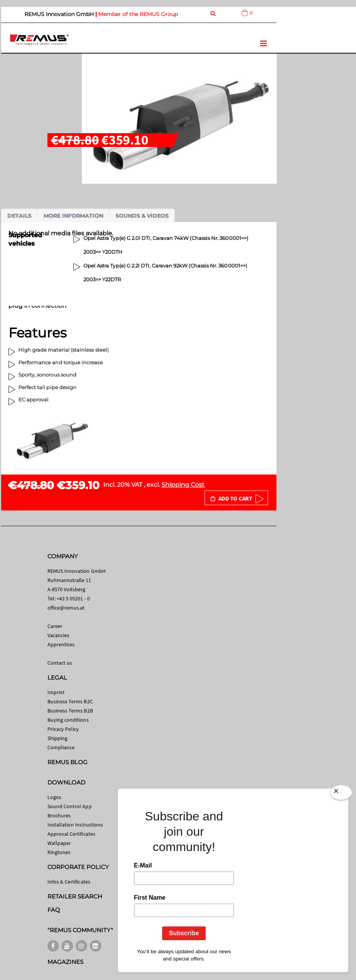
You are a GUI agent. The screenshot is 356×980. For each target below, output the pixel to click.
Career (55, 626)
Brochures (59, 815)
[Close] (341, 794)
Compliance (61, 747)
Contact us (60, 663)
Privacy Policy (63, 729)
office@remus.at (66, 608)
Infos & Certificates (69, 882)
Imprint (56, 692)
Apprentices (61, 644)
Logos (54, 797)
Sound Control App (70, 806)
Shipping (58, 738)
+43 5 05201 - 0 (73, 598)
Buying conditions (68, 720)
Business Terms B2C (70, 701)
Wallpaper (59, 843)
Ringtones (59, 852)
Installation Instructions (75, 825)
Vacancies (59, 635)
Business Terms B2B (70, 711)
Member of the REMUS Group (138, 14)
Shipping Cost (183, 485)
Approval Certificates (71, 834)
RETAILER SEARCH (75, 896)
